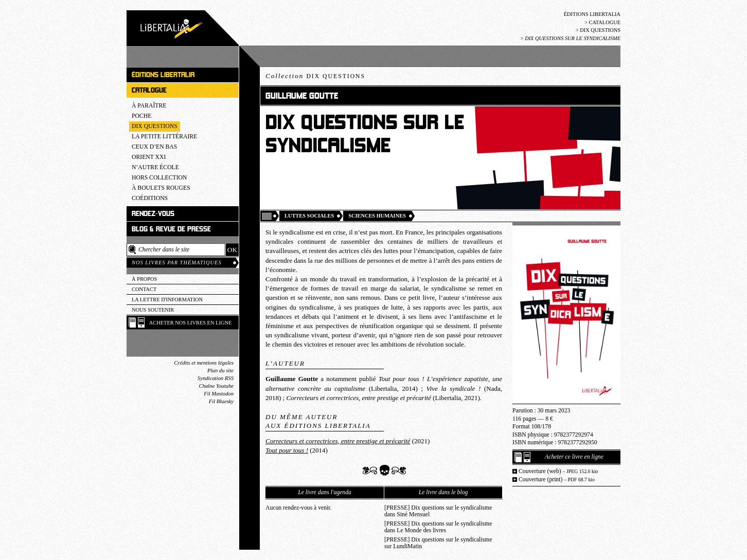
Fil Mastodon (219, 394)
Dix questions (600, 30)
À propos (144, 279)
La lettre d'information (167, 300)
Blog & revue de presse (171, 229)
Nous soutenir (153, 310)
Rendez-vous (153, 214)
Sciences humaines (377, 216)
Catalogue (604, 22)
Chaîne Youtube (216, 386)
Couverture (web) (558, 471)
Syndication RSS (216, 378)
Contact (144, 289)
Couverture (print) (557, 480)
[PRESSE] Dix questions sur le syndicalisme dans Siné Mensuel (438, 511)
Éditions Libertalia (592, 14)
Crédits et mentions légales (204, 363)
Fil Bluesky (221, 401)
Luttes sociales (309, 216)
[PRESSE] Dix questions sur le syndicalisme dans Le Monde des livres (438, 527)
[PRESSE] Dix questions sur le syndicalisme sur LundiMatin (438, 543)
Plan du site (220, 371)
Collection (315, 76)
